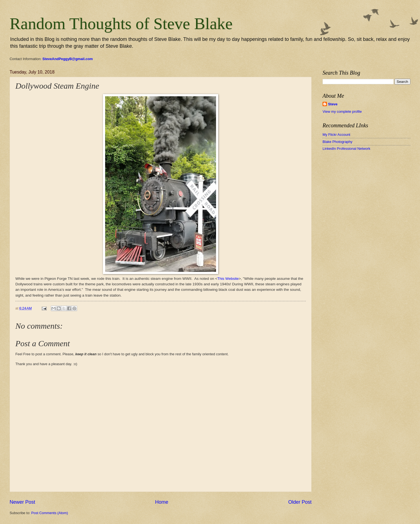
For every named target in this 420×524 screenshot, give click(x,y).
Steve (333, 104)
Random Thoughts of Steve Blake (121, 24)
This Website (228, 279)
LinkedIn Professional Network (346, 149)
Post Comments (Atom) (50, 513)
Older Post (300, 502)
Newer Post (22, 502)
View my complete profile (342, 112)
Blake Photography (338, 142)
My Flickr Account (336, 135)
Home (162, 502)
